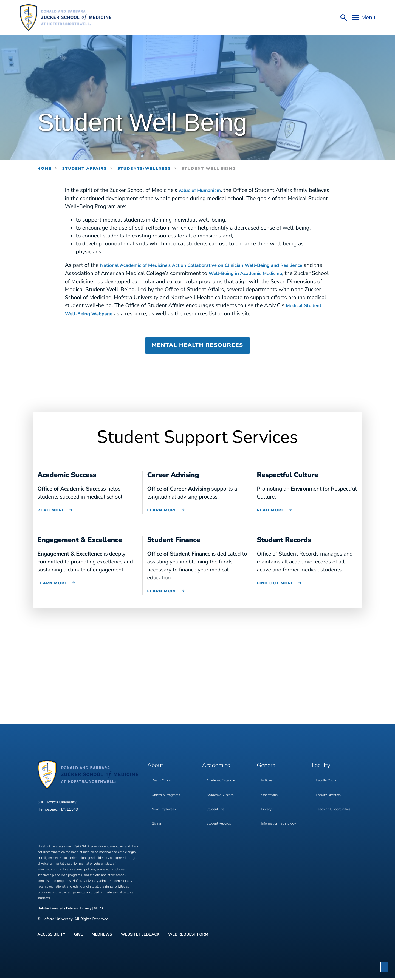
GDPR (98, 914)
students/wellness (144, 168)
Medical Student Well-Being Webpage (155, 313)
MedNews (102, 938)
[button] (384, 967)
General (269, 769)
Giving (157, 815)
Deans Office (162, 781)
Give (79, 938)
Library (267, 804)
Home (45, 168)
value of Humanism (203, 190)
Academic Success (222, 793)
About (157, 769)
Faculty (323, 769)
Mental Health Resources (197, 352)
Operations (270, 793)
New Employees (165, 804)
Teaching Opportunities (335, 804)
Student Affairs (84, 168)
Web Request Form (188, 938)
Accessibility (51, 938)
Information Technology (281, 815)
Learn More (162, 516)
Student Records (220, 815)
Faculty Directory (330, 793)
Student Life (216, 804)
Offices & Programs (167, 793)
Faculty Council (329, 781)
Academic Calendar (222, 781)
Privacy (86, 914)
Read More (51, 516)
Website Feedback (140, 938)
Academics (219, 769)
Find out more (276, 589)
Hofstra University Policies (58, 914)
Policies (268, 781)
